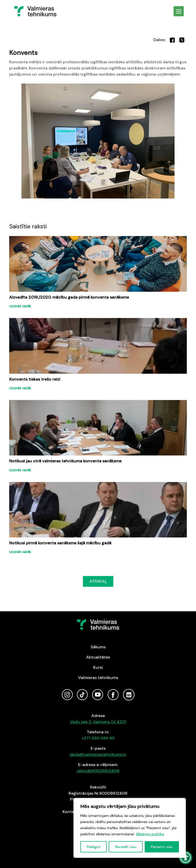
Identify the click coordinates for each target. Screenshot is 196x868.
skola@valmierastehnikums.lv (98, 754)
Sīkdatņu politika (150, 834)
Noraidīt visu (126, 847)
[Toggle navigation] (179, 11)
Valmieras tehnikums (98, 678)
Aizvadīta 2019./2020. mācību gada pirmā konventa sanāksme (69, 297)
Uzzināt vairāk (20, 306)
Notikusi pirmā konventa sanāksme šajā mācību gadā (60, 543)
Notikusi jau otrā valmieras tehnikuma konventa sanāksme (65, 461)
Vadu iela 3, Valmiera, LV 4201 (98, 722)
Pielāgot (94, 847)
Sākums (98, 647)
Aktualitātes (98, 657)
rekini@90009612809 (98, 771)
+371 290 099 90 (98, 738)
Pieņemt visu (162, 847)
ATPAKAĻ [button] (98, 581)
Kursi (98, 667)
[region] (130, 828)
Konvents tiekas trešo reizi (35, 379)
